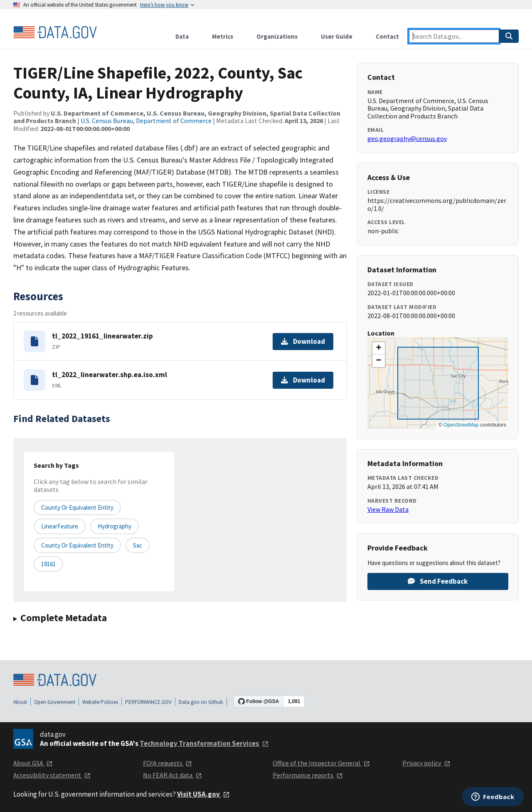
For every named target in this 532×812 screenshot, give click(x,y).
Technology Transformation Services (204, 743)
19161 (48, 564)
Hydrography (115, 526)
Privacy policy (426, 763)
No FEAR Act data (172, 775)
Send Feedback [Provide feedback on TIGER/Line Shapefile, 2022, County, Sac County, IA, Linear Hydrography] (438, 581)
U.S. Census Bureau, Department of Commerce (146, 121)
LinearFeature (60, 526)
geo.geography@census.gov (407, 138)
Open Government (55, 702)
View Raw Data (388, 509)
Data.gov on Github (201, 702)
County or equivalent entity (77, 507)
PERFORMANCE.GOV (148, 702)
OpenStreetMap (461, 425)
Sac (138, 545)
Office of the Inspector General (321, 763)
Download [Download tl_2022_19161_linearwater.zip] (303, 341)
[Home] (55, 32)
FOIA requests (167, 763)
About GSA (33, 763)
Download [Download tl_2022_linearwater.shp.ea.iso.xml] (303, 380)
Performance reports (308, 775)
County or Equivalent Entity (77, 545)
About (20, 702)
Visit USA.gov (203, 794)
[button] (379, 348)
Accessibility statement (52, 775)
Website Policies (100, 702)
